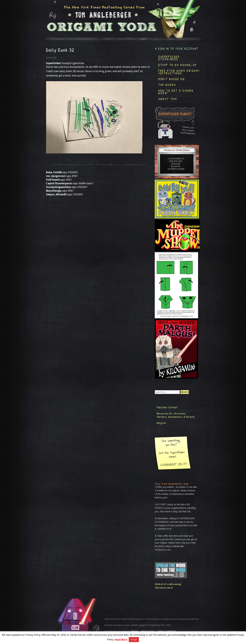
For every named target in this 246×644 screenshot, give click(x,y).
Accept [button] (134, 640)
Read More (121, 640)
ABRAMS (134, 631)
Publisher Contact (167, 407)
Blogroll (162, 423)
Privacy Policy (148, 631)
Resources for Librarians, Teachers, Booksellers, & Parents (176, 415)
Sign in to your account (178, 49)
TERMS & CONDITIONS (167, 631)
